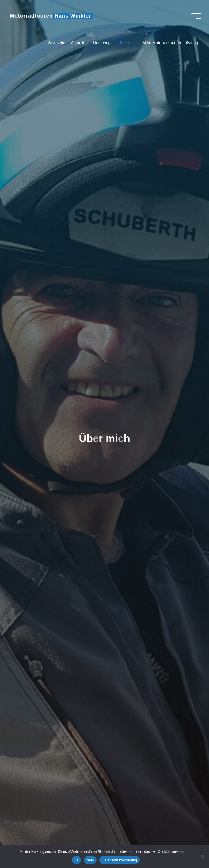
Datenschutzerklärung (119, 860)
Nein (90, 860)
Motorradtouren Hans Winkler (50, 16)
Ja (77, 860)
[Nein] (202, 857)
